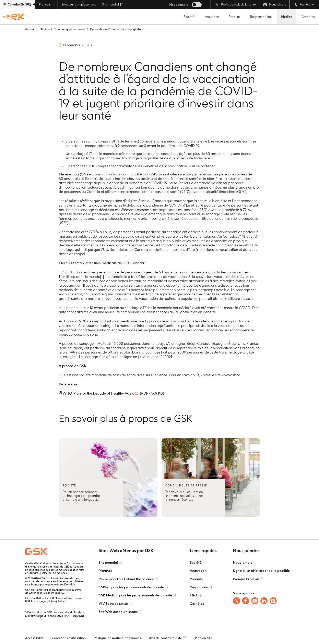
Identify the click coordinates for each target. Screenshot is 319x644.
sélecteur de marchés (54, 573)
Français (47, 4)
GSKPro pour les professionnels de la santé (131, 587)
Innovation (211, 17)
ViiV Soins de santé (113, 604)
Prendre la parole (246, 579)
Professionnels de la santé (235, 5)
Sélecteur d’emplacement (79, 4)
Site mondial (113, 4)
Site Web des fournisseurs (118, 612)
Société (189, 17)
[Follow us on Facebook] (246, 601)
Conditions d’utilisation (69, 638)
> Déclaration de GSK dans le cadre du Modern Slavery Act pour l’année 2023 (55, 614)
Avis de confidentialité (166, 638)
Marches (105, 571)
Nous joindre (275, 4)
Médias (287, 17)
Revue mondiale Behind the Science (126, 579)
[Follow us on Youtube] (255, 601)
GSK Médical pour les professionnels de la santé (135, 595)
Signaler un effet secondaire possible (261, 571)
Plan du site (204, 638)
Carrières (308, 17)
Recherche (304, 5)
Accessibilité (34, 638)
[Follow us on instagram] (273, 601)
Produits (235, 17)
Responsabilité (261, 17)
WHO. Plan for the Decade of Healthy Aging (97, 393)
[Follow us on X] (237, 601)
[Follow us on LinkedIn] (264, 601)
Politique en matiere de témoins (117, 638)
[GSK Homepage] (14, 17)
